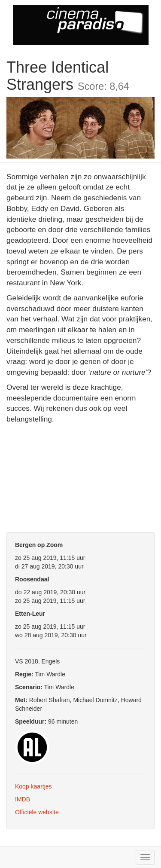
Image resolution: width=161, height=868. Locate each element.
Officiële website (37, 812)
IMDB (23, 799)
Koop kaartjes (33, 786)
